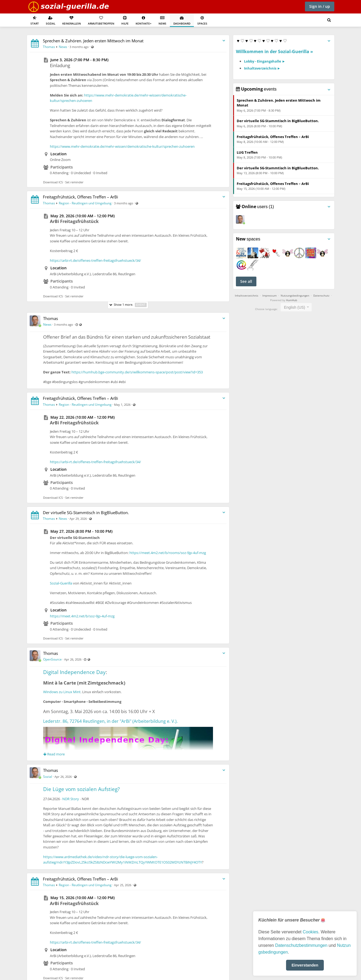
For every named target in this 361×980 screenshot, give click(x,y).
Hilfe (125, 21)
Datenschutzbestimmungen (301, 945)
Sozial (51, 21)
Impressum (269, 295)
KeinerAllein (72, 21)
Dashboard (182, 21)
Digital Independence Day (74, 672)
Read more (54, 754)
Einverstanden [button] (305, 965)
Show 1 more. (128, 305)
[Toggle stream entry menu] (224, 41)
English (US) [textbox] (295, 307)
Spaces (202, 21)
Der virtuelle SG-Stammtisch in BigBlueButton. (86, 513)
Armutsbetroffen (101, 21)
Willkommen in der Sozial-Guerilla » (274, 51)
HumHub (292, 300)
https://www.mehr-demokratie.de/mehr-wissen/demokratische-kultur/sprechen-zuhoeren (122, 146)
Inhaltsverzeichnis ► (262, 68)
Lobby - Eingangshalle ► (265, 61)
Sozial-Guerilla (61, 583)
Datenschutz (321, 295)
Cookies (311, 932)
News (162, 21)
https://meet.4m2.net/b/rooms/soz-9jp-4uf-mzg (168, 553)
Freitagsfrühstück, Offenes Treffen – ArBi (80, 197)
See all (246, 281)
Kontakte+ (144, 21)
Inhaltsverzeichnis (247, 295)
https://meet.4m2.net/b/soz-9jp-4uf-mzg (82, 616)
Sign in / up (320, 6)
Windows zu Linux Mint (62, 692)
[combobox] (296, 307)
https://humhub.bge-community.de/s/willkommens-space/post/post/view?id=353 (137, 372)
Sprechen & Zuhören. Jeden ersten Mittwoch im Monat (93, 41)
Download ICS (53, 182)
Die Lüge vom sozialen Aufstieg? (81, 789)
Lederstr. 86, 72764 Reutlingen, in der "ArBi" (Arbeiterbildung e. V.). (110, 721)
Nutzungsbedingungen (295, 295)
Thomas (49, 47)
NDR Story (71, 799)
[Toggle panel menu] (329, 41)
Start (35, 21)
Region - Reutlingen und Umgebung (85, 203)
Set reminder (74, 182)
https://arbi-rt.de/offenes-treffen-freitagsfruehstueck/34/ (95, 260)
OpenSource (52, 659)
